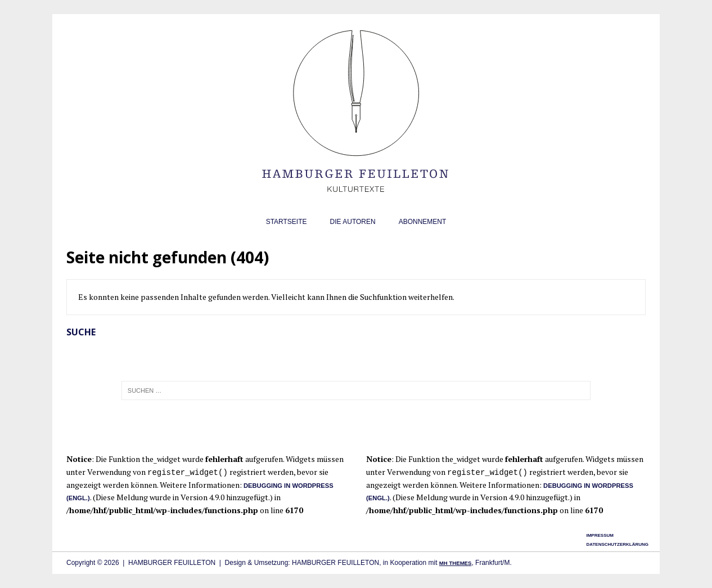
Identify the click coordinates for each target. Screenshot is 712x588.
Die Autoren (353, 222)
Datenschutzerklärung (617, 544)
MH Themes (456, 563)
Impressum (600, 535)
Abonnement (423, 222)
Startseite (287, 222)
